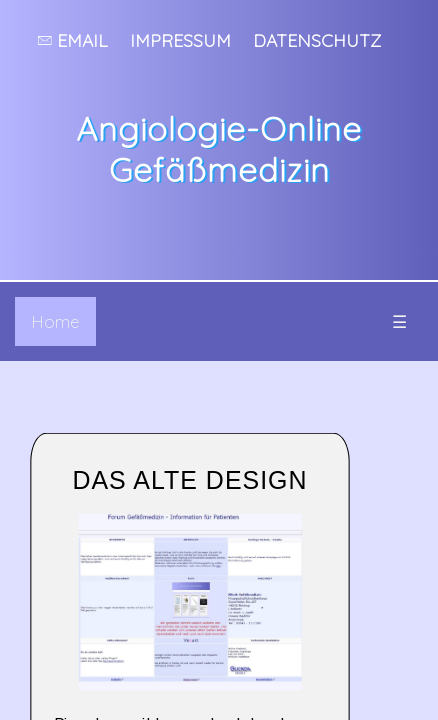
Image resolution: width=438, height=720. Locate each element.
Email (73, 40)
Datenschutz (317, 40)
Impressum (180, 40)
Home (55, 321)
